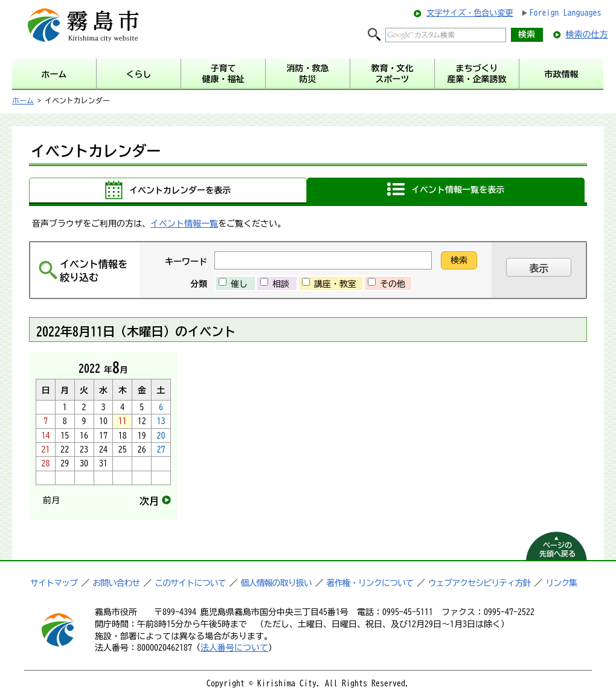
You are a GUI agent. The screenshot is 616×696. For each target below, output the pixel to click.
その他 (393, 284)
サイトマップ (54, 583)
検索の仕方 (587, 34)
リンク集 (561, 583)
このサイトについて (190, 583)
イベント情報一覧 (184, 224)
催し (239, 284)
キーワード (186, 262)
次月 (149, 501)
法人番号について (234, 648)
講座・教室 (335, 284)
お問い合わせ (116, 583)
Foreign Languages (566, 13)
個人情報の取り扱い (276, 583)
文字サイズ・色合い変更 (470, 13)
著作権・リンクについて (370, 583)
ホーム (23, 100)
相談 (281, 284)
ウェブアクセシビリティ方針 (479, 583)
